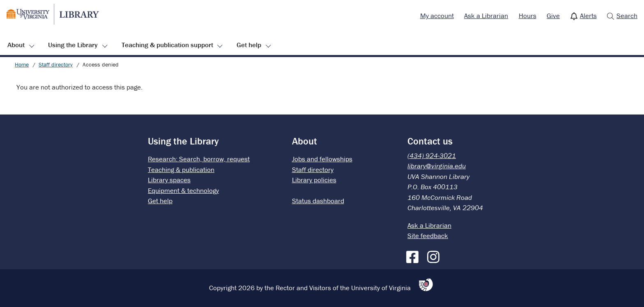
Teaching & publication (181, 170)
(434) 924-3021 (432, 156)
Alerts (588, 16)
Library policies (314, 180)
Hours (528, 16)
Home (22, 64)
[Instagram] (435, 255)
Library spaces (169, 180)
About (16, 45)
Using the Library (73, 45)
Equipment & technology (183, 190)
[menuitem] (437, 16)
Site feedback (428, 236)
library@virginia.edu (437, 166)
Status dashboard (318, 201)
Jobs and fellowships (322, 159)
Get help (249, 45)
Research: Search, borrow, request (199, 159)
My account (437, 16)
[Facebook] (414, 255)
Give (553, 16)
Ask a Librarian (486, 16)
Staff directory (56, 64)
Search (627, 16)
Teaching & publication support (167, 45)
